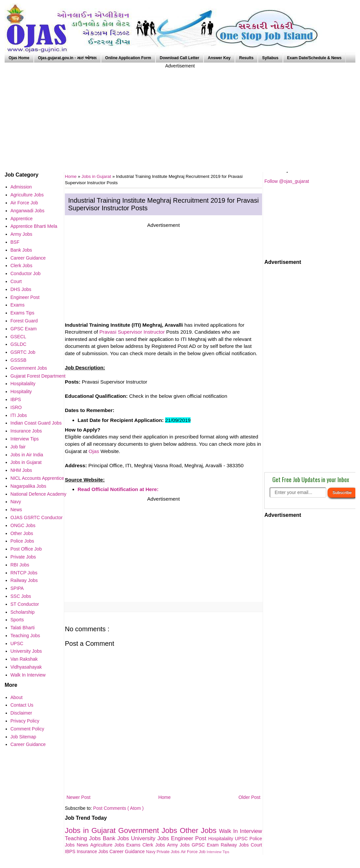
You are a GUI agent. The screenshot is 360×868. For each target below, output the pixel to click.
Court (256, 845)
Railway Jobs (236, 845)
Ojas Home (19, 58)
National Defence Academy (39, 494)
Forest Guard (24, 321)
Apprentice (22, 219)
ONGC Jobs (23, 525)
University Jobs (151, 838)
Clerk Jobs (155, 845)
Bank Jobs (117, 838)
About (17, 697)
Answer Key (219, 58)
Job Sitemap (23, 737)
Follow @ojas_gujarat (287, 181)
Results (246, 58)
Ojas (94, 451)
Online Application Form (128, 58)
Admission (21, 187)
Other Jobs (199, 830)
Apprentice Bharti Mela (34, 226)
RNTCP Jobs (24, 573)
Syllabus (270, 58)
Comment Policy (27, 729)
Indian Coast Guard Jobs (36, 423)
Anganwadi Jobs (28, 211)
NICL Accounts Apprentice (37, 478)
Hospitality (21, 392)
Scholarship (23, 612)
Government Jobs (149, 830)
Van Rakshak (24, 659)
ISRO (16, 407)
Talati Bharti (23, 628)
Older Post (249, 797)
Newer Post (78, 797)
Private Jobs (169, 852)
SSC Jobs (21, 596)
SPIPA (17, 588)
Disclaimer (21, 713)
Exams (135, 845)
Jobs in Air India (27, 455)
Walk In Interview (241, 831)
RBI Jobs (20, 565)
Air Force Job (194, 852)
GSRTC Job (23, 352)
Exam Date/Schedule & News (315, 58)
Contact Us (22, 705)
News (84, 845)
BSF (15, 242)
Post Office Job (26, 549)
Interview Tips (218, 852)
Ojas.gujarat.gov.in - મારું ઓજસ (67, 58)
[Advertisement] (180, 116)
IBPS (71, 851)
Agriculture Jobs (108, 845)
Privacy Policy (25, 721)
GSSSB (19, 360)
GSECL (18, 337)
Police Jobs (22, 541)
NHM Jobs (21, 470)
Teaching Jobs (84, 838)
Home (164, 797)
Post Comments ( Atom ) (118, 808)
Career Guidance (128, 851)
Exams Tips (22, 313)
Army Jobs (179, 845)
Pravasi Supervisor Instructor (132, 332)
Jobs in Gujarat (97, 176)
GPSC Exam (206, 845)
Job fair (18, 447)
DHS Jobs (21, 289)
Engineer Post (190, 838)
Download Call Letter (180, 58)
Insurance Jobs (93, 851)
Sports (17, 620)
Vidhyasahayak (26, 667)
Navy (151, 852)
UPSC (242, 839)
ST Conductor (25, 604)
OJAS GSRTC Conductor (37, 517)
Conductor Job (26, 273)
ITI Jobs (19, 415)
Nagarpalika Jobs (28, 486)
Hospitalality (222, 839)
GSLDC (19, 344)
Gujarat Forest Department (38, 376)
